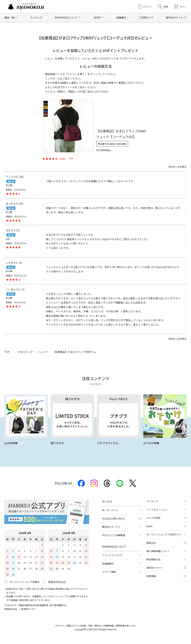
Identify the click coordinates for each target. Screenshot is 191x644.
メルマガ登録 (153, 518)
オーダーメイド (110, 510)
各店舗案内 (108, 564)
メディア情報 (109, 572)
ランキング (36, 18)
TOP (7, 352)
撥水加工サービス (111, 527)
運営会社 (151, 543)
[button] (163, 7)
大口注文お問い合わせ (114, 519)
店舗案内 (121, 18)
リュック (43, 352)
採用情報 (151, 576)
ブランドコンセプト (112, 555)
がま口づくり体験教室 (114, 535)
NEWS (150, 526)
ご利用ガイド (146, 18)
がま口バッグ (25, 352)
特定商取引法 (153, 559)
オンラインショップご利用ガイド (164, 534)
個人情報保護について (158, 551)
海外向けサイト (174, 18)
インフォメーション (157, 510)
